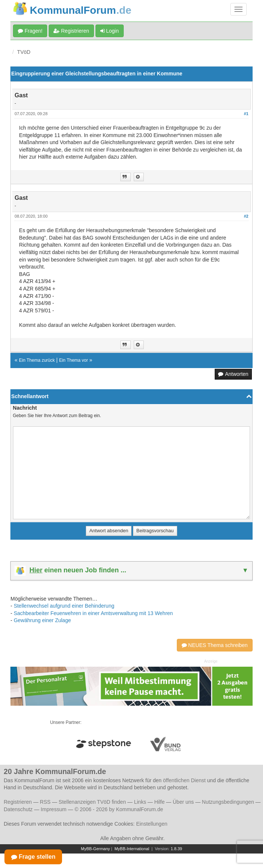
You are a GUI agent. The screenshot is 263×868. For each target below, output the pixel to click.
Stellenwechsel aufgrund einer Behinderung (64, 606)
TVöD (24, 52)
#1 (246, 114)
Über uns (183, 802)
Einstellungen (152, 824)
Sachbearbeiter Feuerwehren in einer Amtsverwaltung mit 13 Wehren (93, 613)
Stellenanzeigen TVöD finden (92, 802)
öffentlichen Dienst (184, 780)
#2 (246, 216)
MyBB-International (132, 849)
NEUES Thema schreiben (215, 645)
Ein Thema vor (74, 360)
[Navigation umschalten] (238, 9)
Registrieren (71, 31)
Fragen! (30, 31)
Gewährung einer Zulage (42, 620)
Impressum (54, 809)
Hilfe (159, 802)
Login (110, 31)
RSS (45, 802)
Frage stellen (33, 857)
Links (140, 802)
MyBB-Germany (95, 849)
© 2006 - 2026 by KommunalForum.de (119, 809)
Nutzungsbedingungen (228, 802)
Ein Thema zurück (37, 360)
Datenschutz (18, 809)
